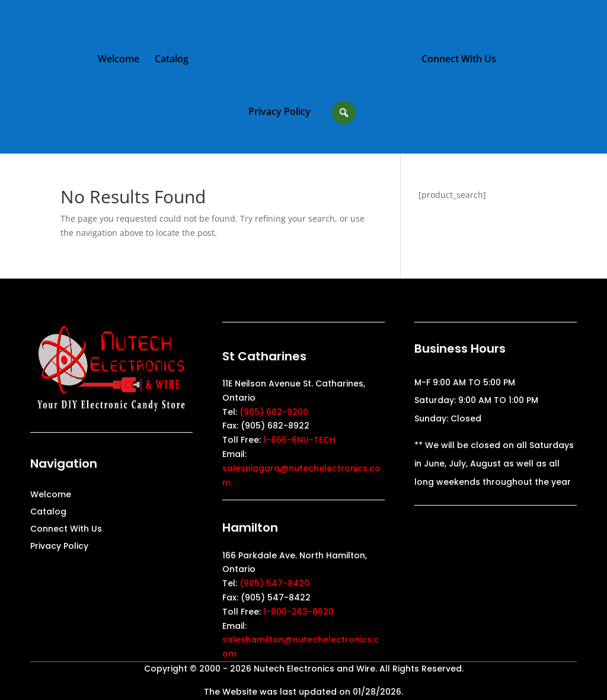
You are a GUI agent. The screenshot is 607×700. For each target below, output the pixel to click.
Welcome (119, 60)
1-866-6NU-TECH (299, 440)
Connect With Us (459, 60)
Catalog (172, 60)
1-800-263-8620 (298, 612)
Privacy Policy (279, 113)
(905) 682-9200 (274, 412)
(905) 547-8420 (274, 583)
